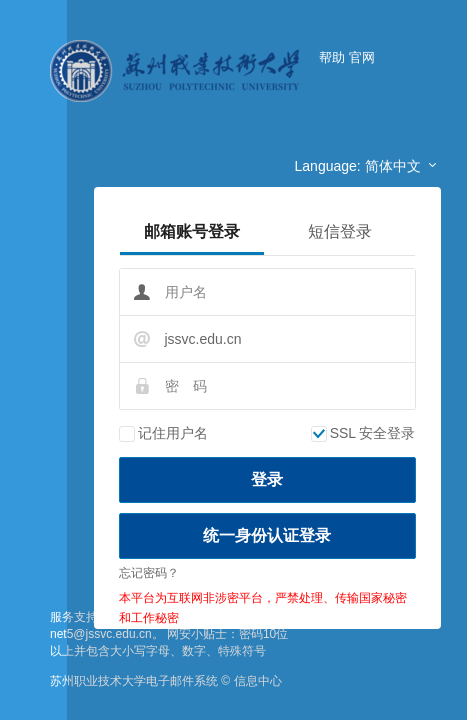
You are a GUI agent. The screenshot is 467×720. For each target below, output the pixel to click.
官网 (362, 57)
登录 (267, 479)
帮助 (332, 57)
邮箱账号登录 (192, 231)
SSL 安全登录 (363, 433)
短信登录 (340, 231)
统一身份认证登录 (267, 535)
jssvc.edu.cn (203, 339)
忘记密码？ (149, 573)
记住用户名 (163, 433)
